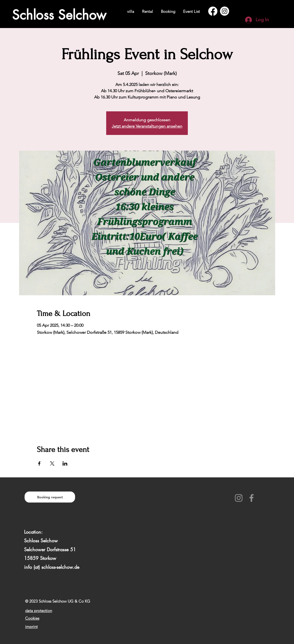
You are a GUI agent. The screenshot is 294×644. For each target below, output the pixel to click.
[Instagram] (225, 11)
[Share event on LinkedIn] (65, 463)
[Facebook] (213, 11)
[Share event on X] (52, 463)
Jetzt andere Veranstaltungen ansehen (147, 126)
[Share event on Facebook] (39, 463)
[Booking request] (50, 497)
